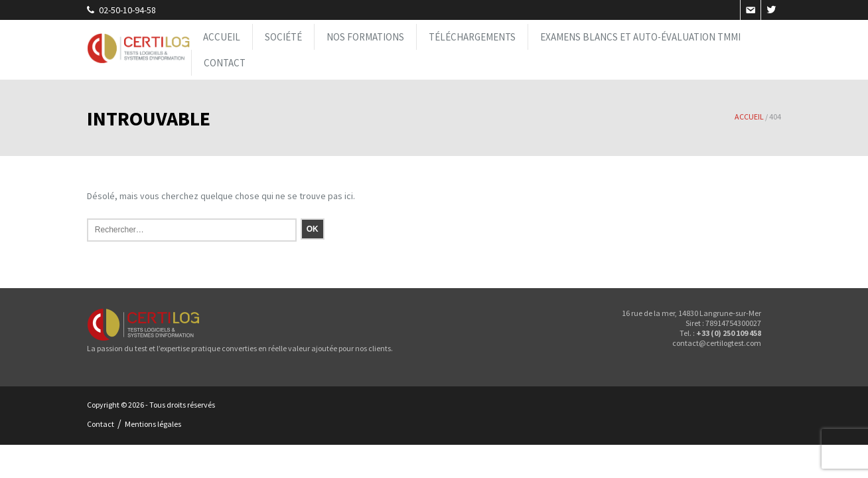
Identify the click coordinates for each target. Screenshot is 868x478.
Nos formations (365, 37)
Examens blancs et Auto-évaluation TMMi (640, 37)
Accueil (222, 37)
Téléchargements (472, 37)
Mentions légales (153, 424)
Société (283, 37)
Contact (225, 63)
